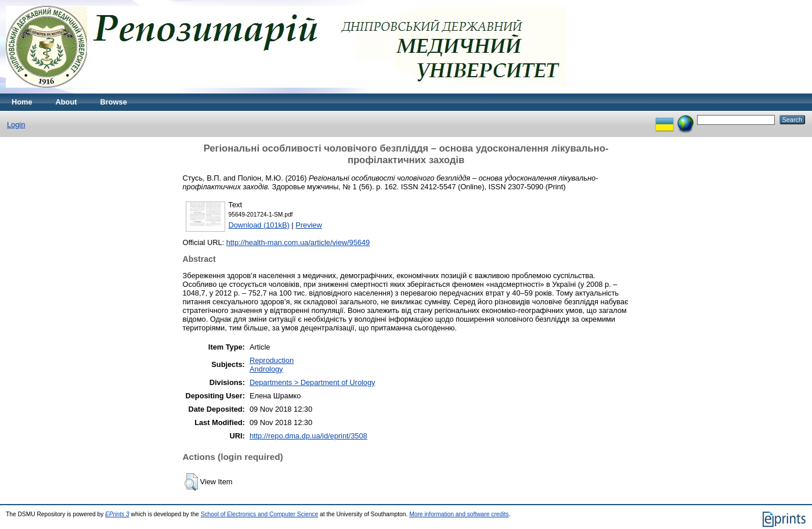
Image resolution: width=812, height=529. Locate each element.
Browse (114, 102)
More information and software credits (459, 514)
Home (22, 102)
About (66, 102)
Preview (309, 225)
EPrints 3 (117, 514)
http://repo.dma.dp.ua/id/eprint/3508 (308, 436)
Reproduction (272, 360)
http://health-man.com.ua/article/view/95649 (298, 242)
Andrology (266, 369)
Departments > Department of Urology (313, 382)
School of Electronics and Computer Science (260, 514)
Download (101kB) (259, 225)
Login (16, 125)
